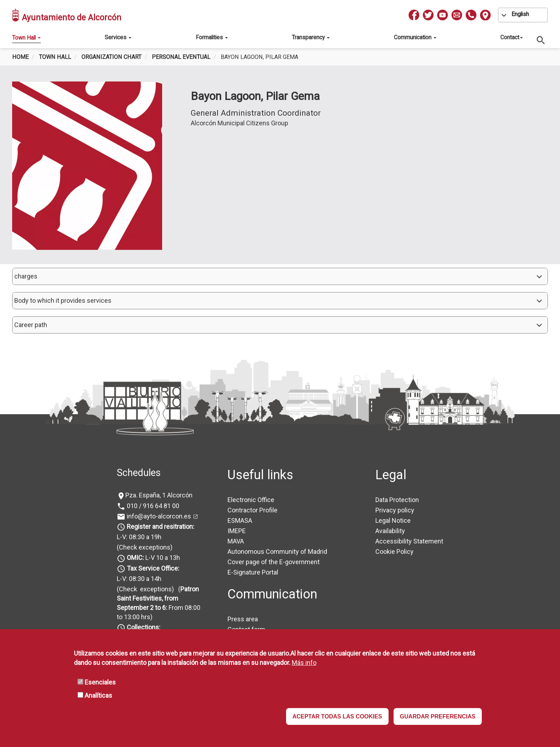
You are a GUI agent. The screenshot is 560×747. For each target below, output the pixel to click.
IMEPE (237, 531)
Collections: (144, 627)
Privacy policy (395, 510)
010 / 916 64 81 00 (152, 506)
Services (118, 37)
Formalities (212, 37)
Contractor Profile (252, 510)
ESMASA (240, 520)
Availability (390, 531)
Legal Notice (393, 520)
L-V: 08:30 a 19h (139, 537)
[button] (280, 276)
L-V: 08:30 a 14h (139, 579)
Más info (304, 663)
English (520, 14)
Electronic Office (251, 500)
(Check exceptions (144, 547)
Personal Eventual (181, 57)
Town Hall (26, 38)
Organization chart (111, 57)
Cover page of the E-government (274, 562)
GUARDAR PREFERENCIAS (438, 716)
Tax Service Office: (153, 568)
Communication (415, 37)
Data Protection (397, 500)
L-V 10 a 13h (153, 558)
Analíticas (98, 695)
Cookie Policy (394, 552)
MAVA (236, 541)
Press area (243, 619)
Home (20, 57)
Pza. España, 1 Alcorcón (159, 495)
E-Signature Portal (253, 572)
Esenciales (100, 682)
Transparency (311, 37)
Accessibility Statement (409, 541)
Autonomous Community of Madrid (277, 552)
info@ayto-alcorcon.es (158, 516)
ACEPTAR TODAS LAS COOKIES (337, 716)
